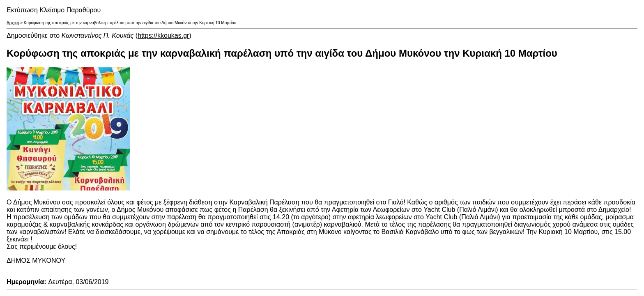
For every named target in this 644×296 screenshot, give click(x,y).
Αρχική (13, 23)
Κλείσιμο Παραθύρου (70, 10)
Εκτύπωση (22, 10)
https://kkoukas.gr (163, 36)
